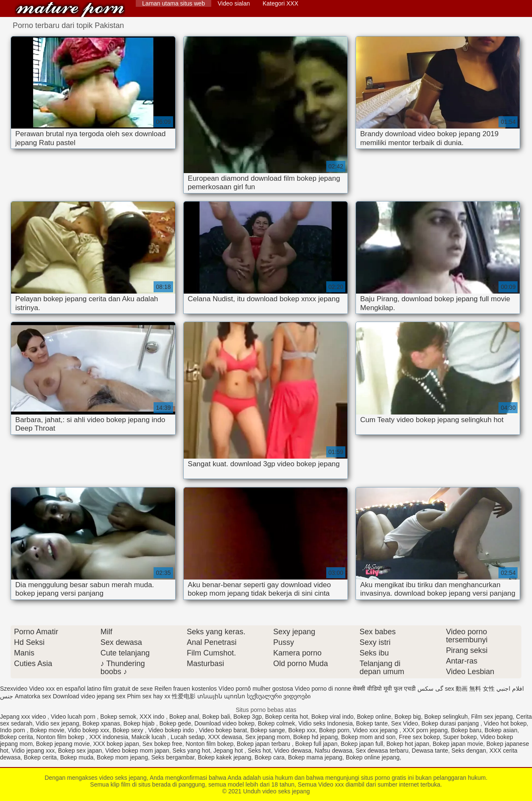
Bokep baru (466, 730)
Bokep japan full (362, 744)
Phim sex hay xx (149, 696)
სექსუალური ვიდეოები (279, 696)
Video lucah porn (74, 717)
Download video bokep (224, 723)
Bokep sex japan (80, 751)
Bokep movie (47, 730)
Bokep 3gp (248, 717)
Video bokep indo (172, 730)
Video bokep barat (223, 730)
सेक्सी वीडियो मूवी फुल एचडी (384, 689)
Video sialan (234, 3)
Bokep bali (216, 717)
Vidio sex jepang (57, 723)
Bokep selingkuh (446, 717)
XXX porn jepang (425, 730)
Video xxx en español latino (65, 689)
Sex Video (405, 723)
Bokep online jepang (373, 757)
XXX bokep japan (116, 744)
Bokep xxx (302, 730)
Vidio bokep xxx (89, 730)
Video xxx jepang (376, 730)
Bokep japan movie (458, 744)
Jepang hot (229, 751)
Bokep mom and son (368, 737)
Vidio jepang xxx (33, 751)
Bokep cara (270, 757)
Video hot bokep (505, 723)
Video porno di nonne (323, 689)
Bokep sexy (129, 730)
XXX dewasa (225, 737)
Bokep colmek (277, 723)
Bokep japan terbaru (264, 744)
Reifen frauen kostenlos (186, 689)
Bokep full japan (316, 744)
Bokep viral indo (333, 717)
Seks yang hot (192, 751)
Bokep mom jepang (122, 757)
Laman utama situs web (174, 3)
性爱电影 (184, 696)
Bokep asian (501, 730)
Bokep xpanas (101, 723)
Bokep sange (268, 730)
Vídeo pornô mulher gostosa (256, 689)
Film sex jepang (492, 717)
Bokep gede (175, 723)
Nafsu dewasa (334, 751)
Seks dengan (469, 751)
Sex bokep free (162, 744)
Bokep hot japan (408, 744)
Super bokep (460, 737)
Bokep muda (77, 757)
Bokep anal (184, 717)
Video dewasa (293, 751)
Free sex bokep (419, 737)
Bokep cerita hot (287, 717)
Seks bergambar (173, 757)
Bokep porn (334, 730)
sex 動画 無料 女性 (470, 689)
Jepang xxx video (24, 717)
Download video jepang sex (89, 696)
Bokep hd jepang (315, 737)
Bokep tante (372, 723)
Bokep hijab (140, 723)
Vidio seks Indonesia (325, 723)
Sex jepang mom (267, 737)
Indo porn (13, 730)
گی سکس (430, 689)
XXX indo (153, 717)
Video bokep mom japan (137, 751)
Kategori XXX (280, 3)
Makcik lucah (150, 737)
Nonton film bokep (61, 737)
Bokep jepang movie (63, 744)
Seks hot (259, 751)
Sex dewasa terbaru (382, 751)
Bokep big (408, 717)
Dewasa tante (430, 751)
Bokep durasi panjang (451, 723)
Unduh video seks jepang (70, 10)
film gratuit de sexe (128, 689)
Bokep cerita (17, 737)
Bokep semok (118, 717)
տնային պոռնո (221, 696)
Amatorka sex (33, 696)
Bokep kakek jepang (224, 757)
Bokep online (374, 717)
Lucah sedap (188, 737)
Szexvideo (14, 689)
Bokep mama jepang (315, 757)
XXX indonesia (109, 737)
